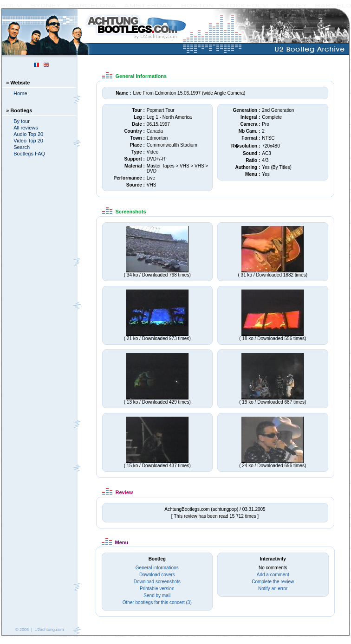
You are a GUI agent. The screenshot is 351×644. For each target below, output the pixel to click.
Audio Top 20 (28, 134)
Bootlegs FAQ (29, 154)
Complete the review (273, 582)
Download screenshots (157, 582)
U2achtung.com (49, 630)
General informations (157, 568)
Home (20, 93)
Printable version (157, 589)
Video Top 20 (28, 141)
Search (22, 147)
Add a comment (273, 575)
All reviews (26, 128)
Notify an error (273, 589)
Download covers (157, 575)
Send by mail (157, 596)
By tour (22, 121)
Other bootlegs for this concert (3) (157, 602)
